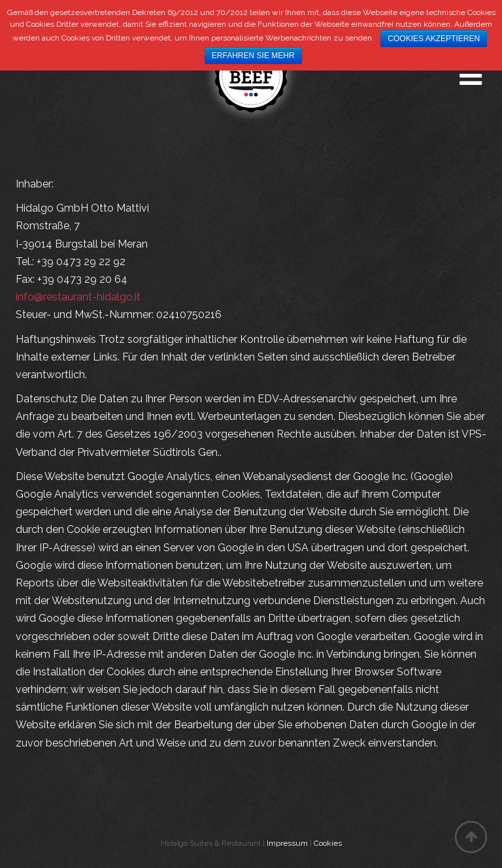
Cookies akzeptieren (434, 39)
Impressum (287, 843)
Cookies (328, 843)
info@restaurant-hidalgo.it (78, 297)
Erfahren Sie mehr (253, 56)
